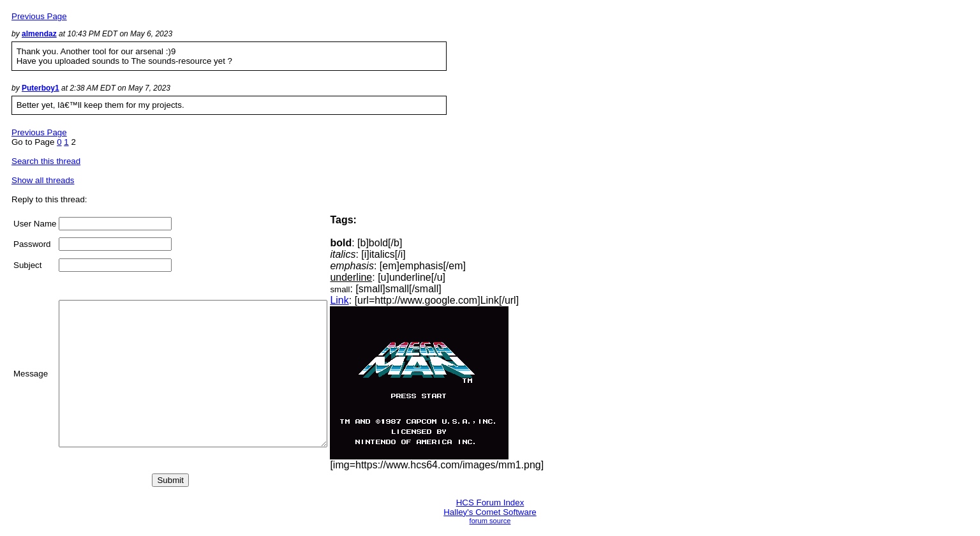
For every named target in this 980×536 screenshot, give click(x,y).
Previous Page (39, 16)
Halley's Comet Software (490, 512)
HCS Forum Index (490, 502)
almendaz (39, 34)
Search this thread (46, 161)
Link (371, 300)
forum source (490, 521)
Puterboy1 (41, 88)
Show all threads (43, 180)
